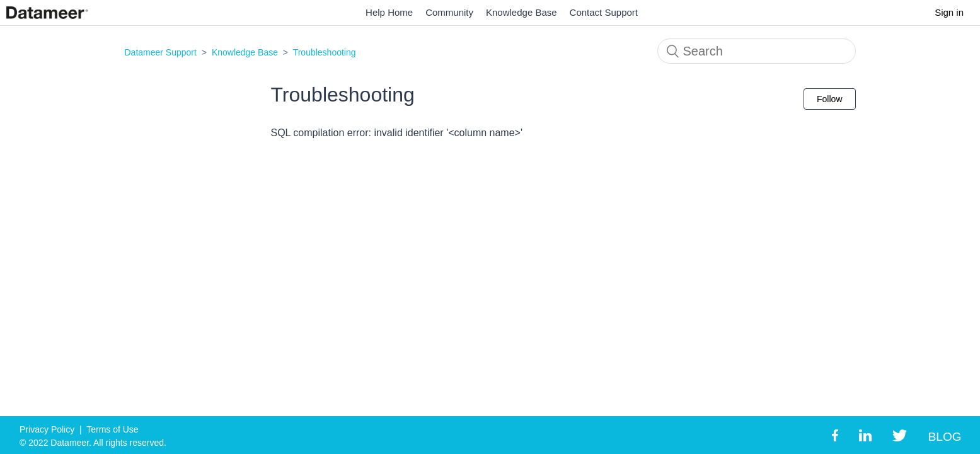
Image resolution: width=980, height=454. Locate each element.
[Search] (757, 51)
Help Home (389, 12)
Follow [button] (829, 99)
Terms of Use (112, 429)
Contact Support (604, 12)
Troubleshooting (325, 52)
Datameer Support (161, 52)
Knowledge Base (522, 12)
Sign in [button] (949, 12)
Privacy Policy (47, 429)
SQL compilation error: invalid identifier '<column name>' (397, 133)
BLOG (945, 437)
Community (449, 12)
